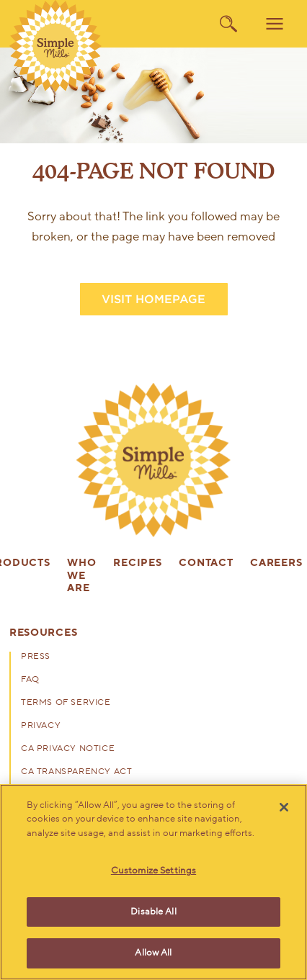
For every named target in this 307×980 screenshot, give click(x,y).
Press (36, 657)
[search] (228, 24)
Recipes (137, 563)
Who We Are (81, 576)
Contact (206, 563)
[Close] (284, 807)
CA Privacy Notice (68, 749)
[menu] (275, 24)
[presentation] (153, 460)
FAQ (30, 680)
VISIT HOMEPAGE (153, 299)
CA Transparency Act (77, 772)
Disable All (153, 912)
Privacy (41, 726)
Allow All (153, 953)
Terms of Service (66, 703)
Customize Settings (153, 871)
